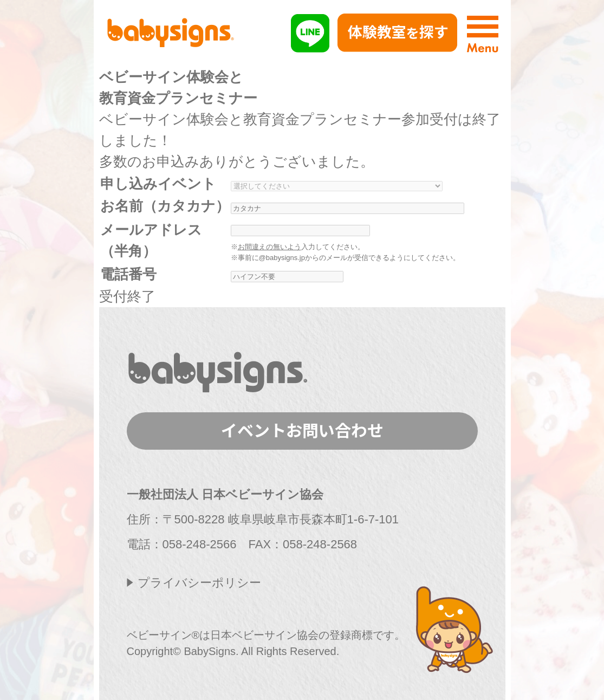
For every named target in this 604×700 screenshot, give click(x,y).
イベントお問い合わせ (302, 430)
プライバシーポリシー (199, 583)
